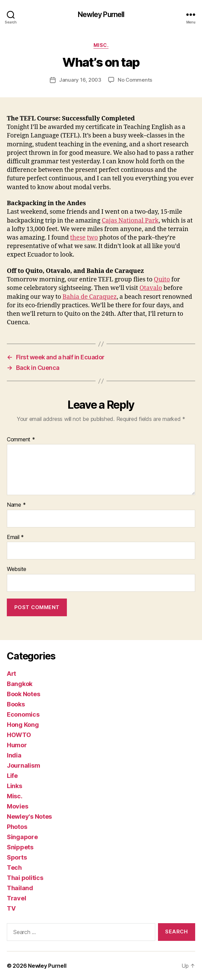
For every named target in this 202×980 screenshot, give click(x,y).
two (92, 238)
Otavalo (151, 288)
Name (16, 505)
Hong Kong (23, 725)
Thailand (20, 888)
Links (15, 786)
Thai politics (25, 878)
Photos (17, 827)
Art (11, 674)
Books (16, 704)
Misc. (101, 45)
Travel (16, 898)
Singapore (22, 837)
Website (17, 569)
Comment (21, 440)
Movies (17, 806)
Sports (17, 857)
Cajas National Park (130, 221)
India (14, 755)
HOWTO (19, 735)
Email (15, 537)
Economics (23, 714)
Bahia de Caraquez (90, 297)
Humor (17, 745)
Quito (162, 280)
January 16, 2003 (80, 80)
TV (11, 908)
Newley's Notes (29, 816)
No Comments (135, 80)
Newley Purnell (101, 14)
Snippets (20, 847)
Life (12, 776)
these (78, 238)
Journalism (23, 765)
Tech (14, 868)
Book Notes (23, 694)
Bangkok (20, 684)
